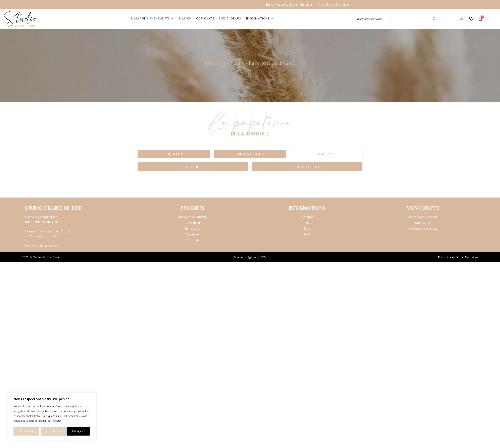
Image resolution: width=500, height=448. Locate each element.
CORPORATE (205, 19)
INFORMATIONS (259, 19)
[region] (52, 416)
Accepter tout (78, 431)
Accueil (212, 63)
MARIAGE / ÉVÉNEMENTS (153, 19)
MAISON (186, 19)
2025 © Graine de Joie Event (41, 258)
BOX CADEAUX (230, 19)
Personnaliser (26, 431)
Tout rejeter (52, 431)
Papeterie (234, 63)
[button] (326, 154)
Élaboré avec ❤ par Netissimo (458, 258)
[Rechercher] (434, 19)
